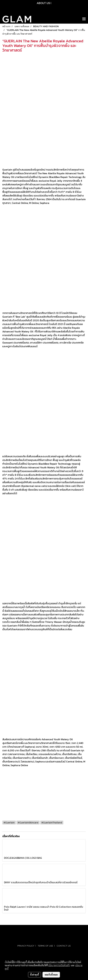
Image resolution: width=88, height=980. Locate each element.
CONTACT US (64, 946)
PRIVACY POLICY (26, 946)
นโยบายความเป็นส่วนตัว (59, 965)
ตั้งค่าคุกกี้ (35, 975)
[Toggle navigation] (84, 19)
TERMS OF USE (45, 946)
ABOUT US (43, 3)
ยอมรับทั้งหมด (51, 975)
